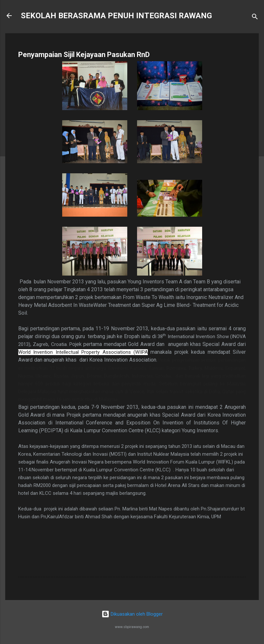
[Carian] (255, 18)
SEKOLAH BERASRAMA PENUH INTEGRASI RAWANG (116, 16)
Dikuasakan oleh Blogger (132, 614)
